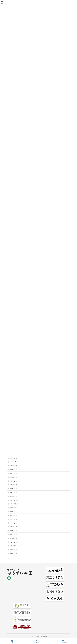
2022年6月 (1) (14, 523)
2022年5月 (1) (14, 527)
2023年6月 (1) (14, 477)
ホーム (31, 636)
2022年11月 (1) (14, 504)
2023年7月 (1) (14, 473)
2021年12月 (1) (14, 542)
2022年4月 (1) (14, 531)
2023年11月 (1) (14, 458)
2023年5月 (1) (14, 481)
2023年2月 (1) (14, 492)
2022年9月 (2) (14, 512)
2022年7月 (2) (14, 519)
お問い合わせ (44, 636)
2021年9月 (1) (14, 550)
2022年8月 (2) (14, 515)
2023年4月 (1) (14, 485)
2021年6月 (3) (14, 554)
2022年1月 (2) (14, 538)
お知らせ (37, 636)
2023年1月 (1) (14, 496)
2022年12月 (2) (14, 500)
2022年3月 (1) (14, 534)
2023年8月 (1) (14, 470)
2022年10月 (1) (14, 508)
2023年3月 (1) (14, 489)
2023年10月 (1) (14, 462)
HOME (12, 641)
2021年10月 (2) (14, 546)
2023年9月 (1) (14, 466)
